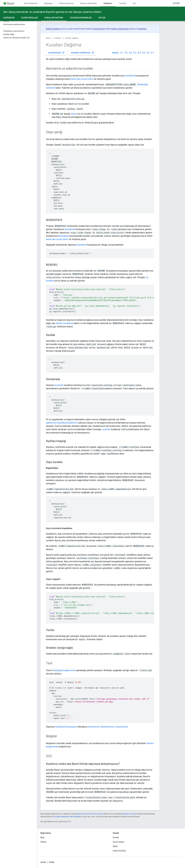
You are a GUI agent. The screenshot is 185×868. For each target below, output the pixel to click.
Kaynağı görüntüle (83, 53)
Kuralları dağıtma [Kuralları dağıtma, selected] (54, 18)
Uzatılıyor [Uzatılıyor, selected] (108, 3)
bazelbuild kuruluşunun (66, 727)
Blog (42, 837)
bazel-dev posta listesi (82, 79)
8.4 (139, 53)
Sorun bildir (56, 53)
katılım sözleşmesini (120, 29)
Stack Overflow (119, 851)
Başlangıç (48, 3)
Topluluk (123, 3)
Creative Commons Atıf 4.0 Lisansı (89, 814)
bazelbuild (130, 76)
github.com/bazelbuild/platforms (62, 423)
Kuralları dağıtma (72, 38)
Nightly (115, 53)
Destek (116, 837)
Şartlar (43, 862)
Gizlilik (52, 862)
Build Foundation (53, 29)
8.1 (153, 53)
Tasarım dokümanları (81, 18)
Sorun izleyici (119, 842)
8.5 (135, 53)
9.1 (122, 53)
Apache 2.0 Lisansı (130, 814)
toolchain (59, 385)
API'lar (102, 18)
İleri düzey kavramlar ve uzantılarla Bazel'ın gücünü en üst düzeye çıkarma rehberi (52, 12)
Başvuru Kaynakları (89, 3)
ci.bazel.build (121, 727)
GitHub (176, 3)
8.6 (131, 53)
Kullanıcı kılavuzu (66, 3)
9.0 (126, 53)
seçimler (106, 429)
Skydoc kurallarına (64, 323)
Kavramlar (9, 18)
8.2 (148, 53)
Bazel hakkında (31, 3)
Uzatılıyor (58, 38)
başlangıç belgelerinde (64, 670)
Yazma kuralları (29, 18)
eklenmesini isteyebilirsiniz (101, 727)
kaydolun (143, 29)
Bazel (48, 38)
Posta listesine (99, 29)
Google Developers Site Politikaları (67, 817)
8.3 (144, 53)
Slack (115, 846)
